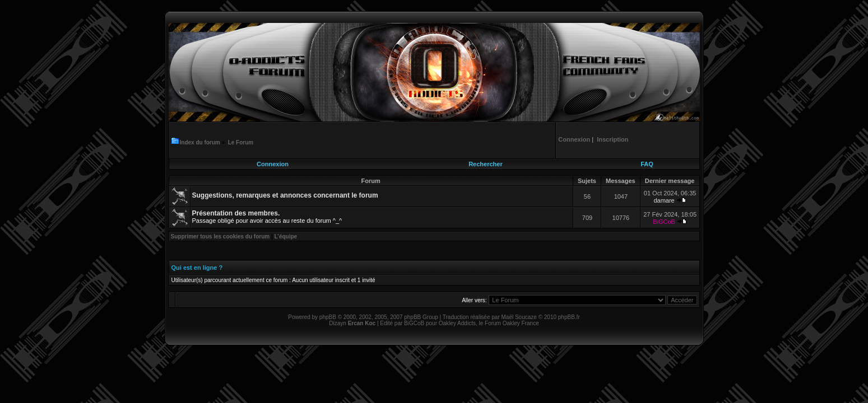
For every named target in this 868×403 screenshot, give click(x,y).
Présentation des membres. (236, 213)
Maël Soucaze (519, 317)
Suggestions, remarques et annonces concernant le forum (285, 195)
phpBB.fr (569, 317)
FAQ (647, 164)
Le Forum (241, 142)
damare (664, 200)
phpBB (328, 317)
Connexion (273, 164)
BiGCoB (664, 222)
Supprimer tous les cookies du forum (221, 236)
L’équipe (286, 236)
